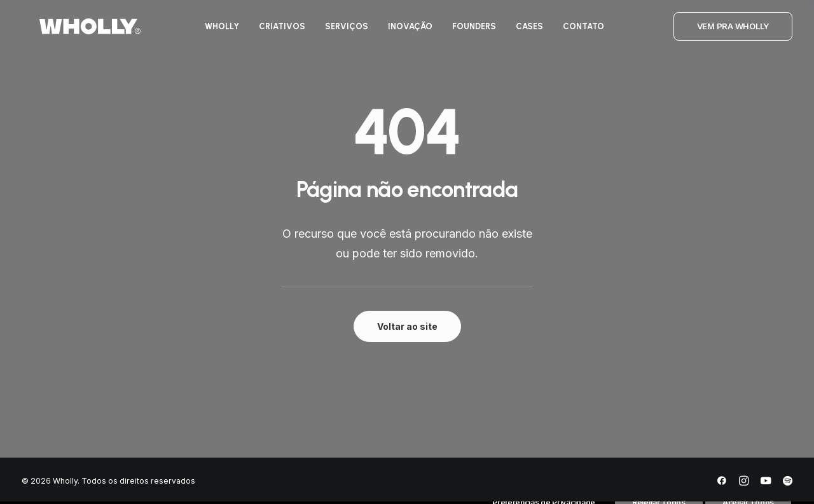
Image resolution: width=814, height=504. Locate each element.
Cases (524, 31)
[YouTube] (766, 483)
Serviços (341, 31)
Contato (578, 31)
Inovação (405, 31)
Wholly (217, 31)
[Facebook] (722, 483)
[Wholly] (72, 31)
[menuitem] (217, 31)
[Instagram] (744, 483)
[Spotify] (788, 483)
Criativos (277, 31)
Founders (469, 31)
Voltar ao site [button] (407, 326)
